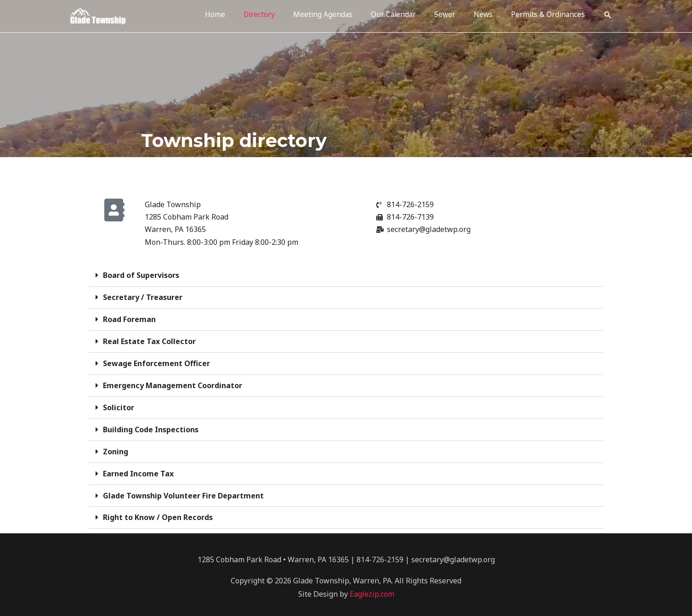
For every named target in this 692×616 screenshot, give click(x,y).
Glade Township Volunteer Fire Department (183, 491)
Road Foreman (129, 318)
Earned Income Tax (138, 469)
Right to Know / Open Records (158, 513)
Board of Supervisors (141, 275)
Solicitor (119, 405)
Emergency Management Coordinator (173, 383)
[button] (608, 15)
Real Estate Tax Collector (149, 340)
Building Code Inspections (151, 426)
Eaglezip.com (372, 589)
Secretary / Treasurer (143, 297)
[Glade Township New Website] (98, 15)
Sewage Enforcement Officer (156, 362)
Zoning (116, 448)
